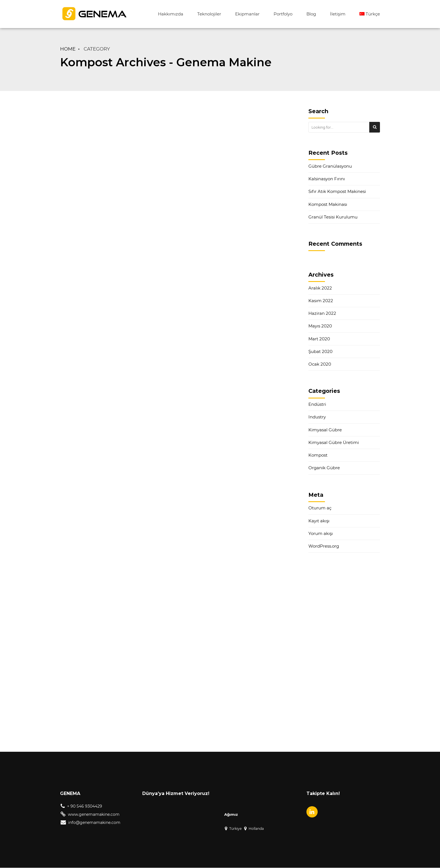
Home (68, 49)
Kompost (318, 455)
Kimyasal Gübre (325, 430)
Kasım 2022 (321, 301)
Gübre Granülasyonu (330, 166)
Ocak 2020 (320, 364)
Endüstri (317, 404)
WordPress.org (324, 546)
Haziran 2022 (322, 313)
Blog (311, 14)
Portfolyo (283, 14)
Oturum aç (320, 508)
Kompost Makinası (328, 204)
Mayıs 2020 (320, 326)
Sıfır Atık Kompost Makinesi (337, 191)
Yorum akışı (321, 533)
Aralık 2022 (320, 288)
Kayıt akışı (319, 521)
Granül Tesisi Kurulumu (333, 217)
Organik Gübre (324, 468)
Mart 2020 (319, 339)
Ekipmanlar (247, 14)
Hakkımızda (171, 14)
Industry (317, 417)
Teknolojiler (209, 14)
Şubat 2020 (320, 351)
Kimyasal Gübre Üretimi (334, 442)
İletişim (338, 14)
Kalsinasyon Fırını (327, 179)
